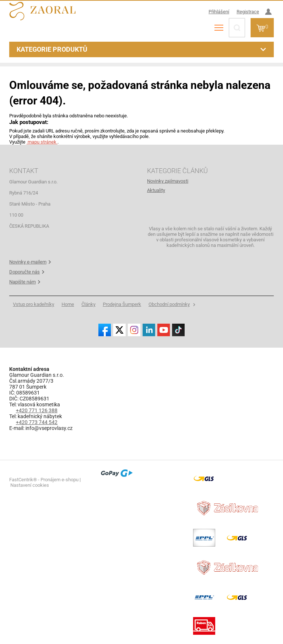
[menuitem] (210, 181)
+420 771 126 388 (37, 410)
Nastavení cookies (30, 485)
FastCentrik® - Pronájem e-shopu (44, 480)
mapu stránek (42, 142)
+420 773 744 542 (37, 422)
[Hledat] (237, 28)
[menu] (219, 28)
